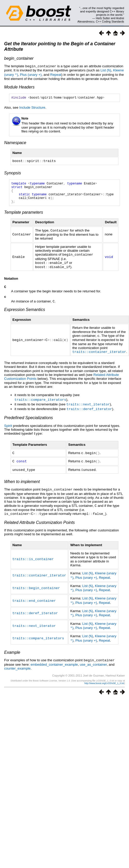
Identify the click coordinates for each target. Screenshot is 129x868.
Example (12, 650)
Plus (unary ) (31, 74)
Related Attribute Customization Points (39, 524)
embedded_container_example (54, 662)
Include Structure (32, 107)
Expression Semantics (25, 314)
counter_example (17, 666)
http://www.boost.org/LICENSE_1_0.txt (104, 681)
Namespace (15, 143)
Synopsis (13, 173)
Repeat (56, 74)
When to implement (22, 483)
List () (106, 70)
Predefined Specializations (29, 421)
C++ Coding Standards (110, 21)
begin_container (19, 58)
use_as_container (93, 662)
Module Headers (19, 86)
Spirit (8, 429)
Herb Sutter (103, 18)
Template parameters (24, 217)
